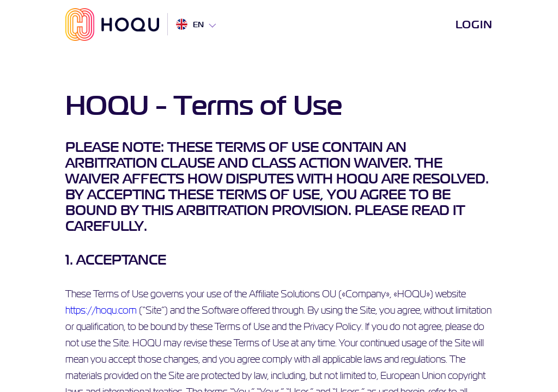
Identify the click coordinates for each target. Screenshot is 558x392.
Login (474, 24)
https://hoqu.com (101, 310)
